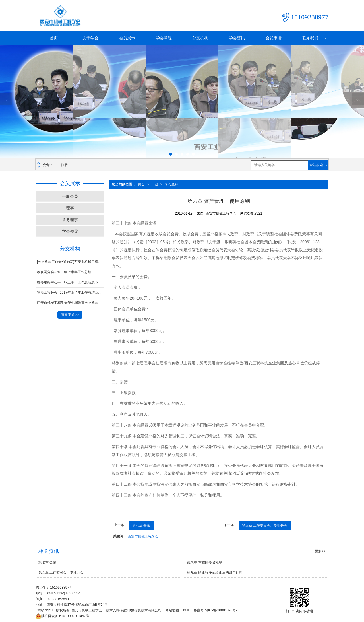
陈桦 (65, 165)
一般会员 (70, 196)
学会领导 (70, 231)
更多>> (320, 551)
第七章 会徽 (141, 526)
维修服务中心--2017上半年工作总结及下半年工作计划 (71, 282)
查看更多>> (70, 315)
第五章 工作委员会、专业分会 (265, 526)
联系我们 (310, 38)
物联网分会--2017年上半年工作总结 (64, 272)
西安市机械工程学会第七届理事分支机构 (68, 303)
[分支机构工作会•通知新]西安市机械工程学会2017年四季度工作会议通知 (71, 262)
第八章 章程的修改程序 (204, 562)
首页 (54, 38)
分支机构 (200, 38)
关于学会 (90, 38)
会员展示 (127, 38)
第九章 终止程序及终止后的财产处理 (215, 572)
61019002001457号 (62, 616)
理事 (70, 208)
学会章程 (164, 38)
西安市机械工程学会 (143, 536)
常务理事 (70, 220)
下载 (155, 184)
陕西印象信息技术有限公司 (141, 610)
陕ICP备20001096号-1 (222, 610)
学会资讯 (237, 38)
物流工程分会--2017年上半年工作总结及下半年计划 (71, 293)
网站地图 (172, 610)
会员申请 (274, 38)
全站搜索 (316, 165)
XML (186, 610)
